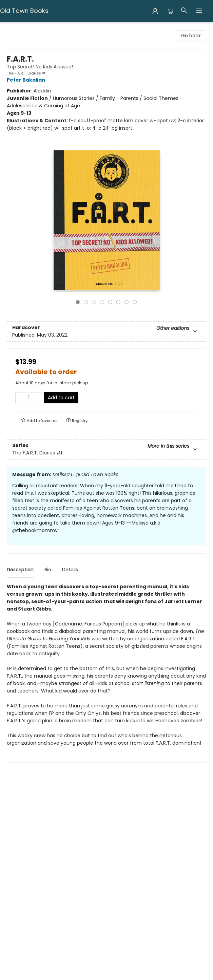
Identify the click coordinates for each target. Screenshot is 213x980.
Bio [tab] (48, 570)
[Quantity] (29, 398)
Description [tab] (20, 570)
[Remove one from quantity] (20, 398)
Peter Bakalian (27, 80)
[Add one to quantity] (38, 398)
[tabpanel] (106, 673)
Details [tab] (70, 570)
